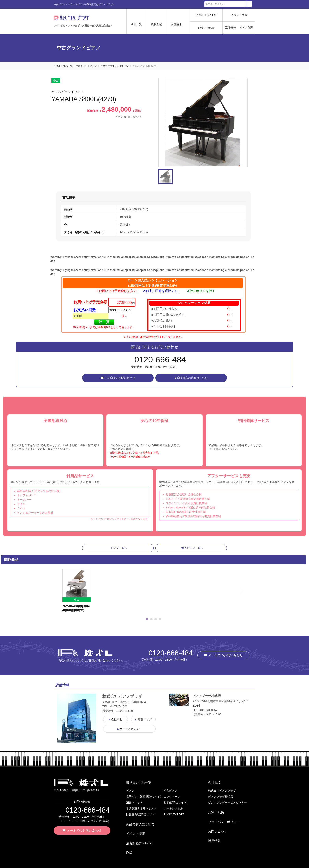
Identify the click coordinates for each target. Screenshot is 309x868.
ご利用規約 (213, 811)
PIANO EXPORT (206, 15)
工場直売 (231, 28)
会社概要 (211, 784)
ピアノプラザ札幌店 (221, 797)
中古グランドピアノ (86, 66)
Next (250, 594)
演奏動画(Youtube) (136, 835)
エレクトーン (172, 797)
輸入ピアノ (170, 791)
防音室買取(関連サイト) (141, 814)
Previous (57, 594)
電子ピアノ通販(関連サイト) (144, 797)
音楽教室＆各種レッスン (141, 808)
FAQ (126, 842)
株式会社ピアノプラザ (85, 656)
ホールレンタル (173, 808)
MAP (196, 709)
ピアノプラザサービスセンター (227, 802)
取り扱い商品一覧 (136, 784)
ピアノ (130, 791)
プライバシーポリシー (221, 817)
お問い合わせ (206, 28)
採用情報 (211, 830)
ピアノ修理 (246, 28)
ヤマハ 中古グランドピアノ (115, 66)
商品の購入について (137, 823)
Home (57, 66)
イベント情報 (239, 15)
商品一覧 (68, 66)
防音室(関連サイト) (175, 802)
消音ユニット (134, 802)
